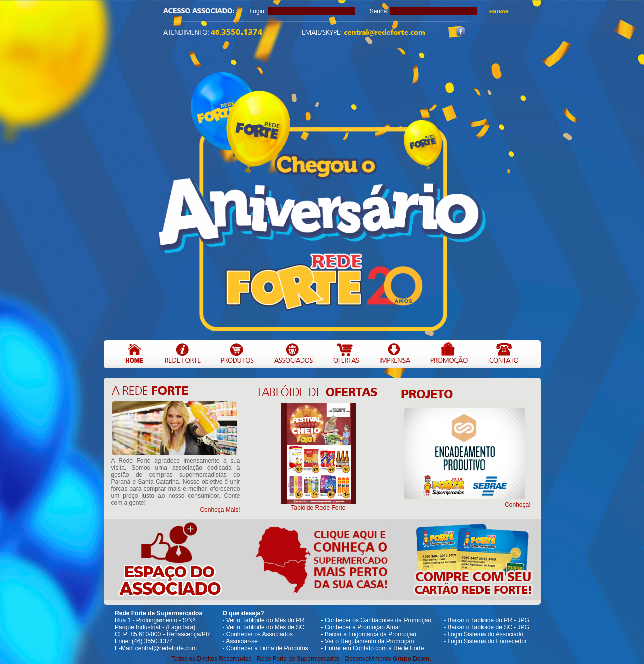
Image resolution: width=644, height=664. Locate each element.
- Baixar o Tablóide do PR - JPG (487, 620)
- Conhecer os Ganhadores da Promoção (376, 620)
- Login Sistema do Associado (484, 634)
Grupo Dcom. (412, 659)
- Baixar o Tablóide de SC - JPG (487, 627)
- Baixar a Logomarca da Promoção (369, 634)
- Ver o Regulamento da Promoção (368, 641)
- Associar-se (240, 641)
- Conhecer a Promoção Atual (360, 627)
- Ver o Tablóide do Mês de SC (264, 627)
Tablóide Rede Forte (318, 508)
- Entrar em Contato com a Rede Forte (373, 648)
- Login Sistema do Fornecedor (485, 641)
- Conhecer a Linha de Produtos (266, 648)
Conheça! (517, 505)
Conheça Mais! (220, 510)
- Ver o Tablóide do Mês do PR (264, 620)
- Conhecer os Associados (258, 634)
